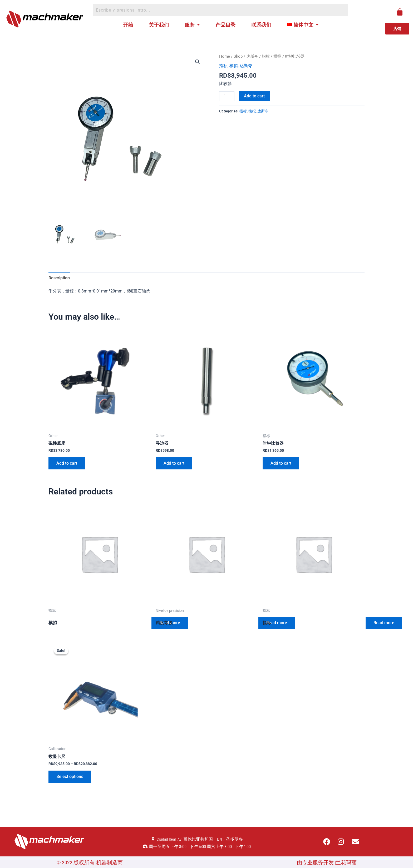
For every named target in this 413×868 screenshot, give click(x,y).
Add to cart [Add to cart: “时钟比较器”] (281, 463)
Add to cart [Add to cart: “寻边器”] (174, 463)
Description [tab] (59, 278)
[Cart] (400, 12)
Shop (238, 56)
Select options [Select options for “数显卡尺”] (70, 777)
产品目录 (225, 25)
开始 (128, 25)
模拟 (277, 56)
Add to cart (254, 96)
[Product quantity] (227, 96)
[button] (198, 62)
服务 (192, 25)
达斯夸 (252, 56)
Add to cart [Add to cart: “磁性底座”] (67, 463)
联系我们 (261, 25)
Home (225, 56)
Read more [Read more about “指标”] (384, 623)
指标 (266, 56)
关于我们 (159, 25)
